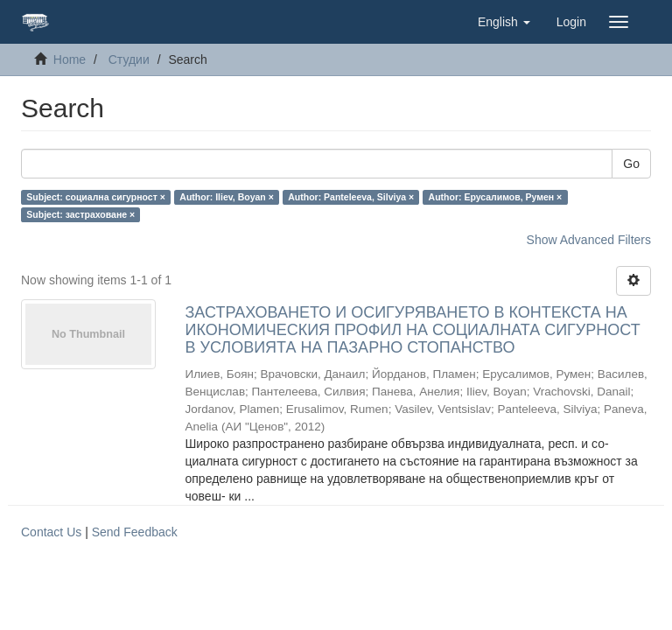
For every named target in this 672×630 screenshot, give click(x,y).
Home (70, 59)
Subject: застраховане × (80, 214)
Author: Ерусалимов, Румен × (496, 197)
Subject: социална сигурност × (96, 197)
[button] (504, 22)
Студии (129, 59)
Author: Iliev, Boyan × (226, 197)
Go (631, 164)
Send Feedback (135, 532)
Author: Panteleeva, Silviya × (351, 197)
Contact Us (51, 532)
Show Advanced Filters (589, 240)
